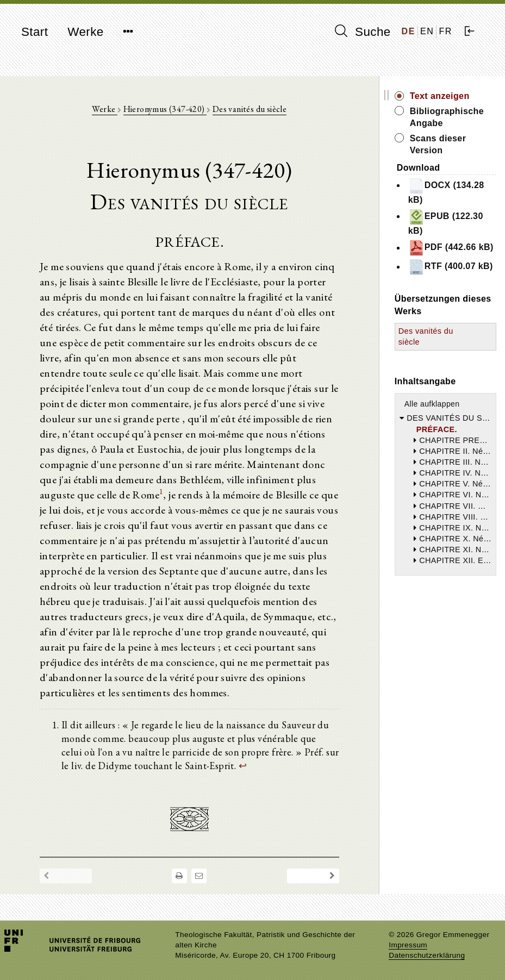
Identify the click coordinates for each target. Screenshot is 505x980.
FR (445, 31)
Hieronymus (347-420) (165, 109)
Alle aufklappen (432, 404)
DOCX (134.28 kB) (446, 191)
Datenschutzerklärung (427, 955)
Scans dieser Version (438, 144)
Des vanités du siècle (250, 109)
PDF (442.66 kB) (451, 248)
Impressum (408, 945)
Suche (363, 32)
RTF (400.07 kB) (451, 267)
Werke (85, 32)
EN (427, 31)
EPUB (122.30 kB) (446, 222)
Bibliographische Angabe (447, 117)
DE (409, 31)
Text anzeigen (440, 96)
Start (35, 32)
